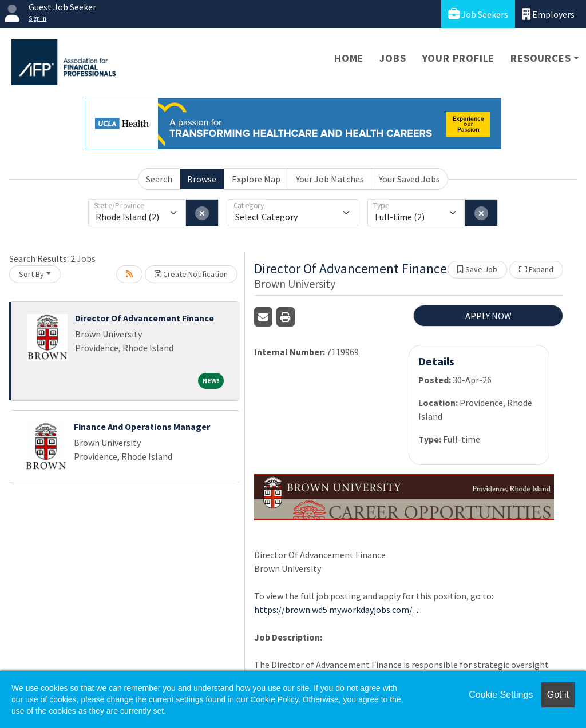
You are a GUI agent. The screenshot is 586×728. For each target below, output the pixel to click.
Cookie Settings (501, 695)
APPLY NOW (488, 316)
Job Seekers (478, 14)
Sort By (31, 274)
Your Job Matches (330, 179)
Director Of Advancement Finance (144, 318)
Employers (548, 14)
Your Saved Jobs (409, 179)
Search (159, 179)
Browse (202, 179)
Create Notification (191, 274)
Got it (558, 695)
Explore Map (256, 179)
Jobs (393, 58)
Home (349, 58)
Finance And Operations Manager (142, 427)
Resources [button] (541, 58)
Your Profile (459, 58)
